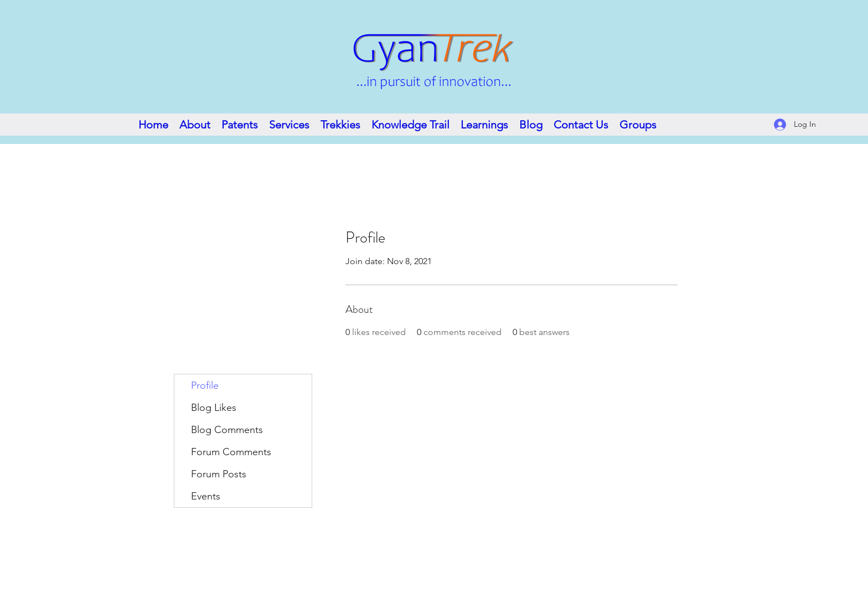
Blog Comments (227, 430)
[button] (410, 125)
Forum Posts (219, 474)
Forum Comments (231, 452)
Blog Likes (214, 408)
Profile (205, 385)
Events (206, 496)
